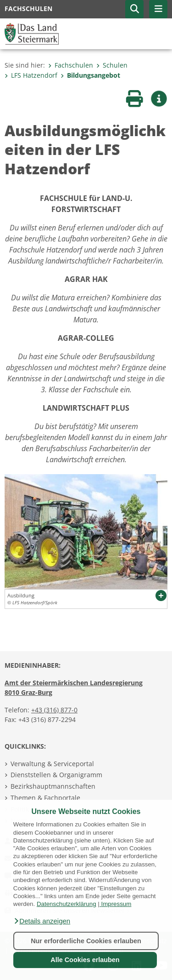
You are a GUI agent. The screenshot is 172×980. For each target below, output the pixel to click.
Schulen (112, 65)
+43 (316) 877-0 (54, 710)
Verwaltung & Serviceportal (52, 764)
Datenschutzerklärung (67, 904)
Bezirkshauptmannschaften (53, 786)
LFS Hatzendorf (31, 75)
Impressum (116, 904)
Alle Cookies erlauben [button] (85, 960)
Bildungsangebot (90, 75)
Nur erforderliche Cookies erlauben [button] (86, 941)
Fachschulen (71, 65)
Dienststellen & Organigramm (56, 775)
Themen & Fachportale (45, 798)
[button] (42, 921)
